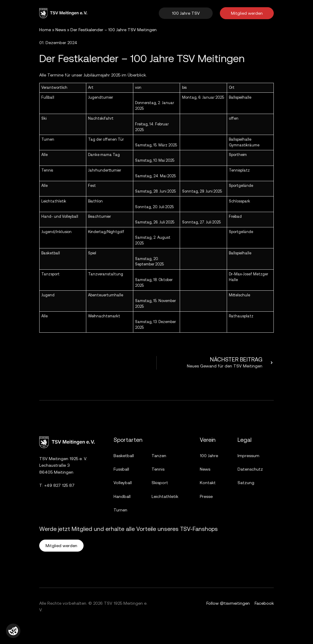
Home (45, 30)
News (61, 30)
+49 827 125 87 (59, 485)
